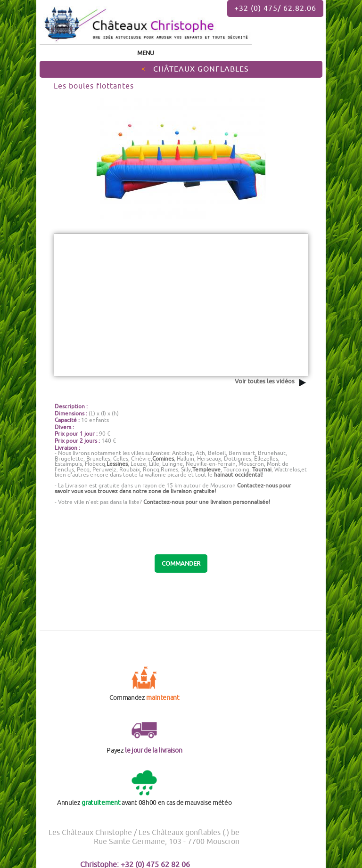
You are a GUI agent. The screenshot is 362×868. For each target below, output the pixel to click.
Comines (163, 458)
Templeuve (206, 469)
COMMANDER (181, 563)
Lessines (117, 464)
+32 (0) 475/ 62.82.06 (275, 8)
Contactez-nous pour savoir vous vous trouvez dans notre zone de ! (173, 488)
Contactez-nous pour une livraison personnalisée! (207, 502)
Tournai (262, 469)
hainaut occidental (238, 475)
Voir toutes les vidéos (271, 381)
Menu (146, 53)
